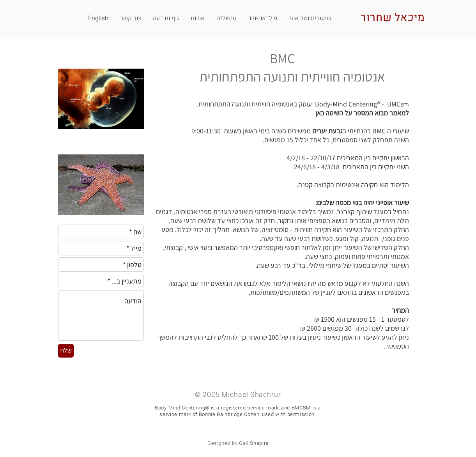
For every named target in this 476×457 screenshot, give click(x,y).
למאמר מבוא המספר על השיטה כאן (362, 113)
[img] (101, 109)
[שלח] (66, 351)
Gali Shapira (254, 443)
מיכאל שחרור (393, 18)
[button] (131, 18)
